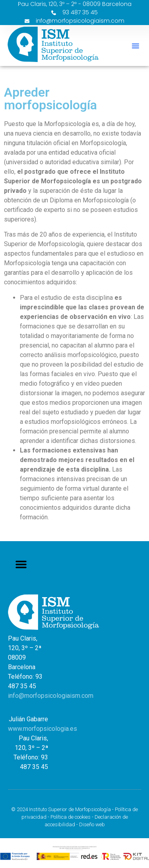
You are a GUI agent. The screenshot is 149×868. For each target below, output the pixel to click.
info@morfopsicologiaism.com (51, 696)
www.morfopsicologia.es (43, 729)
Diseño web (92, 824)
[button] (135, 46)
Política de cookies (71, 817)
